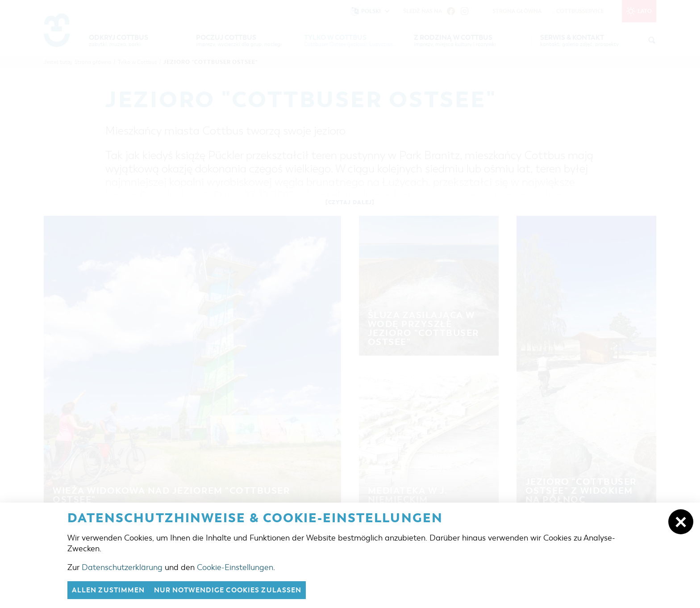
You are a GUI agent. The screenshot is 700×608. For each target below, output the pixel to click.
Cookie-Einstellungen (235, 567)
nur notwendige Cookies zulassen (228, 590)
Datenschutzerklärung (122, 567)
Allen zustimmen (108, 590)
